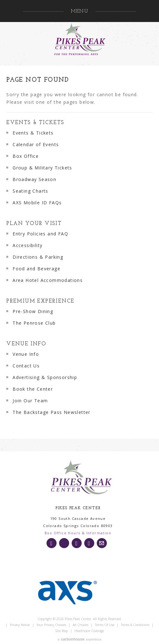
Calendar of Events (36, 144)
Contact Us (26, 366)
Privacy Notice (20, 625)
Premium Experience (40, 301)
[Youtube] (89, 543)
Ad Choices (80, 625)
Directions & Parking (38, 257)
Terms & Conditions (135, 625)
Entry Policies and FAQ (40, 234)
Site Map (61, 631)
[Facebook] (77, 543)
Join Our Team (30, 401)
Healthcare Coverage (89, 631)
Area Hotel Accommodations (48, 280)
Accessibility (27, 245)
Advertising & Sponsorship (45, 377)
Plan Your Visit (34, 224)
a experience (79, 639)
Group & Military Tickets (42, 168)
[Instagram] (52, 543)
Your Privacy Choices (51, 625)
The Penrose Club (34, 323)
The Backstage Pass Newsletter (52, 412)
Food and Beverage (36, 269)
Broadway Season (34, 179)
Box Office (26, 156)
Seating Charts (30, 191)
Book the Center (33, 389)
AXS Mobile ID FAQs (37, 203)
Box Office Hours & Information (78, 533)
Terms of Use (105, 625)
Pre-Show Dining (33, 311)
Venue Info (26, 344)
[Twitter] (64, 543)
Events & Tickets (35, 123)
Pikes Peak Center (79, 39)
